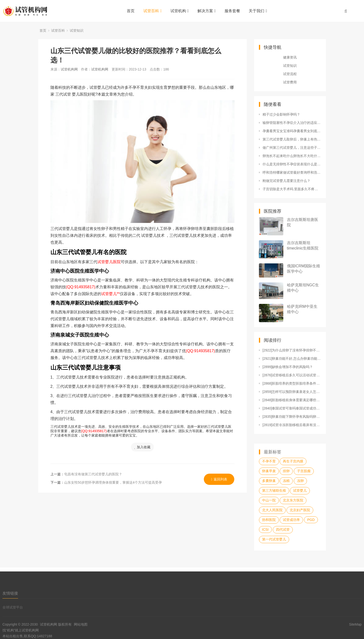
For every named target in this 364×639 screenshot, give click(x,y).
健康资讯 (290, 57)
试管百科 (152, 11)
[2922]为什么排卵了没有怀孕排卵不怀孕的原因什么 (292, 350)
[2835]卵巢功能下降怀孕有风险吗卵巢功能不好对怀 (292, 417)
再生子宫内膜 (293, 461)
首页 (131, 11)
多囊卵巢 (269, 481)
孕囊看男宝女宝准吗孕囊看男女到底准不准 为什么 (292, 131)
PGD (311, 520)
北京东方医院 (293, 500)
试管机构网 (69, 69)
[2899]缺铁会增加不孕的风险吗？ (288, 367)
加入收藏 (142, 447)
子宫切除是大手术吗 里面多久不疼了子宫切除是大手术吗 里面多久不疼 (292, 189)
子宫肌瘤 (304, 471)
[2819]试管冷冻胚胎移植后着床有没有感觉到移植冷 (292, 425)
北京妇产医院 (300, 510)
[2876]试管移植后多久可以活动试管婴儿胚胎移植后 (292, 375)
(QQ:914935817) (81, 287)
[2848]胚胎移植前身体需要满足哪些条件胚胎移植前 (292, 400)
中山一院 (269, 500)
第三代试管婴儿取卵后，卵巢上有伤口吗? (292, 139)
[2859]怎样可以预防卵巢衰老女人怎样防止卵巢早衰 (292, 392)
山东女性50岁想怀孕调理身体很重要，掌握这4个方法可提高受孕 (113, 482)
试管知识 (77, 30)
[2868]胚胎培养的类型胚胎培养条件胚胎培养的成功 (292, 383)
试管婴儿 (300, 490)
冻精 (286, 481)
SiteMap (355, 624)
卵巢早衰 (269, 471)
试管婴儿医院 (109, 262)
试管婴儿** (110, 294)
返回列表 (219, 479)
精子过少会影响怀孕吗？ (281, 114)
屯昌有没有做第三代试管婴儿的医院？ (93, 474)
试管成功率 (291, 520)
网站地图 (81, 624)
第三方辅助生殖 (274, 490)
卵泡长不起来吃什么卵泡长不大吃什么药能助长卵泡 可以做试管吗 (292, 156)
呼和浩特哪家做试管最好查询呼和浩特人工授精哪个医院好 (292, 172)
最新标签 (273, 452)
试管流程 (290, 74)
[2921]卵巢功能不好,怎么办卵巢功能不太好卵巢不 (292, 359)
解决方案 (207, 11)
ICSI (265, 529)
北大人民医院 (272, 510)
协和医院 (269, 520)
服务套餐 (232, 11)
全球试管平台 (13, 607)
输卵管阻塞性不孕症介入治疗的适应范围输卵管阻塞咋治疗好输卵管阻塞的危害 (292, 123)
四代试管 (283, 529)
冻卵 (300, 481)
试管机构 (180, 11)
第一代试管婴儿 (274, 539)
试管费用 (290, 82)
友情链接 (10, 593)
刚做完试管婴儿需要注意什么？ (286, 181)
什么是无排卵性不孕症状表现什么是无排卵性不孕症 (292, 164)
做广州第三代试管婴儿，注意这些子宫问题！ (292, 148)
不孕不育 (269, 461)
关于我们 (258, 11)
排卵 (286, 471)
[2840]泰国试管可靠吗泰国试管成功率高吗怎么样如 (292, 408)
